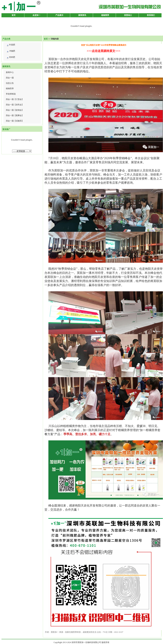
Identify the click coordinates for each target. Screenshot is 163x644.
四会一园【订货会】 (15, 99)
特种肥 (10, 58)
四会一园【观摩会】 (15, 115)
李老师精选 (11, 94)
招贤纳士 (128, 15)
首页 (14, 15)
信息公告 (10, 83)
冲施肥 (10, 52)
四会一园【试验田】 (15, 121)
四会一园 (10, 78)
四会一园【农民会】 (15, 105)
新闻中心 (10, 72)
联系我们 (151, 15)
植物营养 (105, 15)
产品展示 (59, 15)
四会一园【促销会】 (15, 110)
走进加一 (36, 15)
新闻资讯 (82, 15)
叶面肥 (10, 45)
